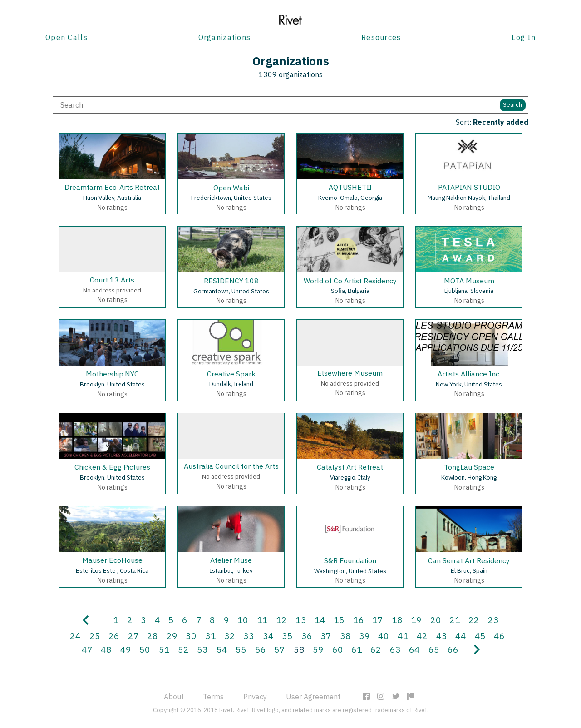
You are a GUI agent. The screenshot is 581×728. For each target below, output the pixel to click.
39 (364, 636)
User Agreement (313, 697)
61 (357, 649)
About (174, 697)
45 (480, 636)
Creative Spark (231, 374)
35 (287, 636)
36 (307, 636)
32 (230, 636)
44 (461, 636)
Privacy (255, 697)
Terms (213, 697)
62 (376, 649)
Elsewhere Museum (350, 373)
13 (301, 620)
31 (211, 636)
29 (172, 636)
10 (243, 620)
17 (378, 620)
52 (183, 649)
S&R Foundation (350, 560)
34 (268, 636)
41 (403, 636)
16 (359, 620)
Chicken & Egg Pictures (112, 467)
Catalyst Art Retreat (350, 467)
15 (339, 620)
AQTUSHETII (350, 187)
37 (326, 636)
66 (453, 649)
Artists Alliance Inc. (469, 374)
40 (384, 636)
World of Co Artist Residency (350, 281)
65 (434, 649)
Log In (524, 37)
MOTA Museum (469, 281)
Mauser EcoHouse (112, 560)
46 (499, 636)
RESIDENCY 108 (231, 281)
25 (95, 636)
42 (422, 636)
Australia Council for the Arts (231, 466)
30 (191, 636)
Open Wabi (231, 188)
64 (414, 649)
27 (133, 636)
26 (114, 636)
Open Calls (66, 37)
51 (164, 649)
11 (262, 620)
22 (474, 620)
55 (241, 649)
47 (87, 649)
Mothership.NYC (112, 374)
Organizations (225, 37)
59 (318, 649)
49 (126, 649)
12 (281, 620)
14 (320, 620)
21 (455, 620)
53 (202, 649)
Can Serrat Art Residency (469, 560)
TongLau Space (469, 467)
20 (436, 620)
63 (395, 649)
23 (493, 620)
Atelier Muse (231, 560)
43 (442, 636)
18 (397, 620)
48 (106, 649)
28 (153, 636)
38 (345, 636)
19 (416, 620)
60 (338, 649)
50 (145, 649)
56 (261, 649)
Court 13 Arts (112, 280)
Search (512, 105)
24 (75, 636)
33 (249, 636)
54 (222, 649)
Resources (381, 37)
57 (280, 649)
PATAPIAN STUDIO (469, 187)
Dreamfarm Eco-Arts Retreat (112, 187)
